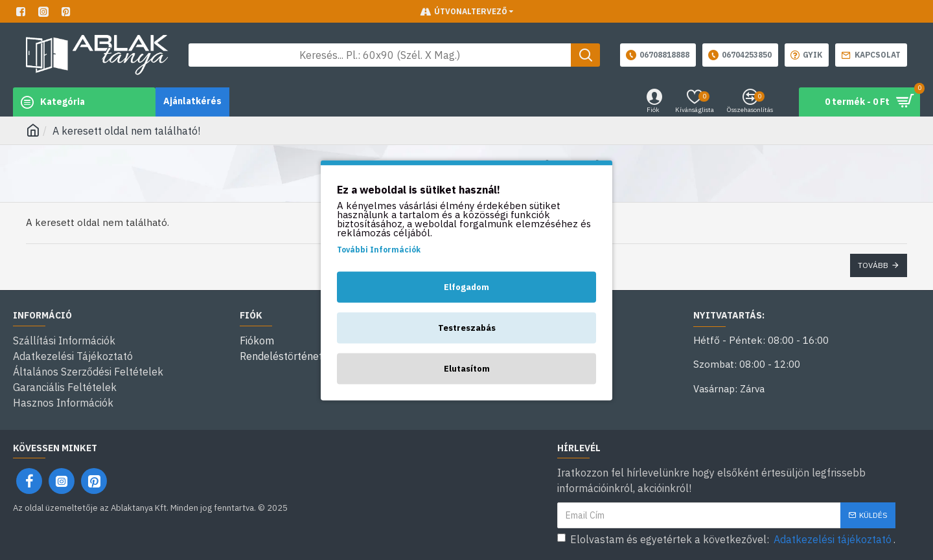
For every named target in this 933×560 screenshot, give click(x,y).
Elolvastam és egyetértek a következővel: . (726, 539)
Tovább (873, 265)
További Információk (379, 249)
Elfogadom (466, 286)
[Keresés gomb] (585, 55)
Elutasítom (467, 368)
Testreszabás (467, 327)
